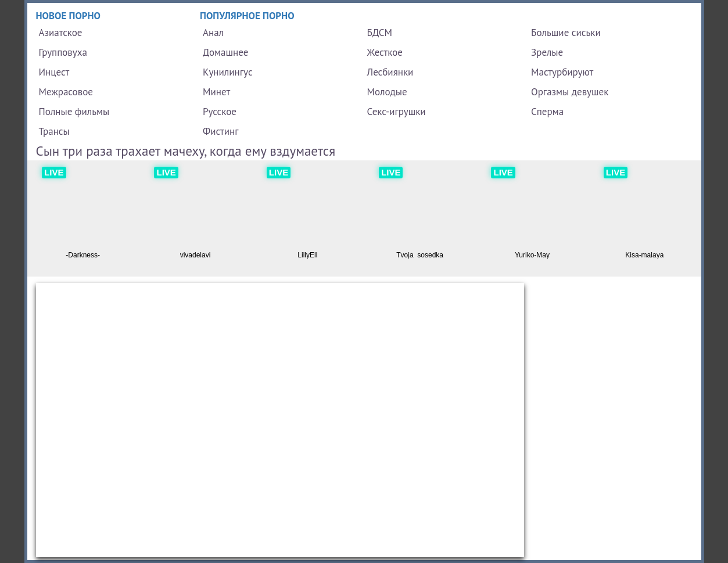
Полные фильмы (74, 112)
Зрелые (547, 52)
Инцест (54, 72)
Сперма (547, 112)
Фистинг (220, 131)
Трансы (54, 131)
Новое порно (69, 16)
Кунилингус (228, 72)
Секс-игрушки (397, 112)
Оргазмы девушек (570, 92)
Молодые (387, 92)
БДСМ (380, 33)
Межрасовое (66, 92)
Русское (220, 112)
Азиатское (61, 33)
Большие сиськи (566, 33)
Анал (213, 33)
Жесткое (385, 52)
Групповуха (63, 52)
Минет (216, 92)
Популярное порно (247, 16)
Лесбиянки (390, 72)
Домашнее (225, 52)
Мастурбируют (562, 72)
